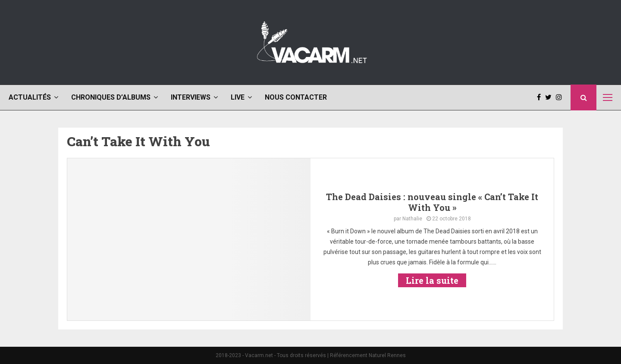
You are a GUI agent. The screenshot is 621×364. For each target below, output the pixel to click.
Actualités (30, 97)
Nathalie (412, 219)
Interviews (191, 97)
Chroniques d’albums (111, 97)
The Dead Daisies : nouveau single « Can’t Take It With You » (432, 202)
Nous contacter (296, 97)
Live (238, 97)
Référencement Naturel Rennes (368, 355)
